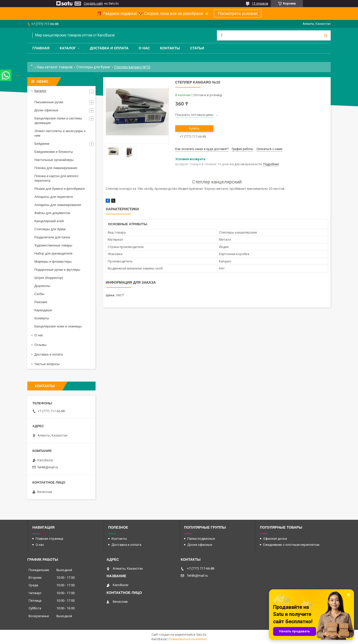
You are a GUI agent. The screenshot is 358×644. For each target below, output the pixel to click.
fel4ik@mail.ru (48, 467)
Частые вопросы (47, 364)
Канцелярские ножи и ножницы (58, 326)
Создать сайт (93, 4)
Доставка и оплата (109, 48)
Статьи (197, 48)
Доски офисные (46, 110)
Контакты (170, 48)
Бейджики (42, 144)
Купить (194, 128)
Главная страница (49, 539)
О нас (144, 48)
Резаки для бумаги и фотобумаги (60, 189)
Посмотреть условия (238, 14)
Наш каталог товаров (55, 67)
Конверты (42, 318)
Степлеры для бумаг (93, 67)
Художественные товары (53, 245)
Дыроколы (42, 286)
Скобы (39, 294)
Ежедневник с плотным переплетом (291, 545)
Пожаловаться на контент (188, 639)
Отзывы (40, 345)
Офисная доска (275, 539)
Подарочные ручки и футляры (57, 270)
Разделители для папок (52, 237)
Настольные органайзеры (54, 160)
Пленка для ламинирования (56, 168)
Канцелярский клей (49, 221)
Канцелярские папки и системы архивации (58, 121)
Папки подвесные (201, 539)
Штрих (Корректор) (49, 278)
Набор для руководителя (53, 253)
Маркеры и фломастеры (53, 262)
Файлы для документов (52, 213)
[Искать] (326, 35)
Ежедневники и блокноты (54, 152)
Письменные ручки (49, 102)
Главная (41, 48)
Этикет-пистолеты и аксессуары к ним (60, 133)
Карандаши (43, 310)
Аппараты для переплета (54, 197)
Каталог (68, 48)
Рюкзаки (41, 302)
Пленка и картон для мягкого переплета (56, 178)
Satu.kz (201, 635)
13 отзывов (260, 4)
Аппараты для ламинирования (58, 205)
